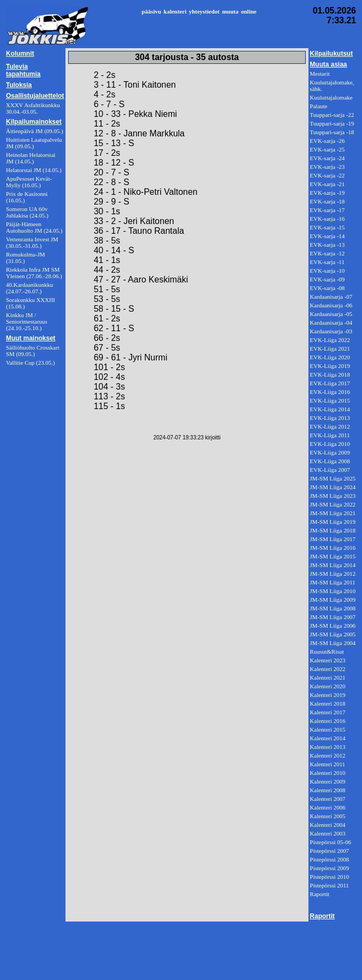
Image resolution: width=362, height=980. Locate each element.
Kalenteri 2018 (328, 703)
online (249, 11)
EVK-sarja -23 (327, 167)
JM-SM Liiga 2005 (333, 634)
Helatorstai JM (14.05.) (34, 170)
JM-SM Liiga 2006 (333, 626)
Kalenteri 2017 (328, 712)
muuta (230, 11)
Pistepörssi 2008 (330, 859)
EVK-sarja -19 (327, 193)
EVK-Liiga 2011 (330, 435)
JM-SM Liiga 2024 (333, 487)
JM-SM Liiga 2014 (333, 565)
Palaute (319, 106)
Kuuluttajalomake (331, 97)
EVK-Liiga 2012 (330, 426)
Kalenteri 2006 (328, 807)
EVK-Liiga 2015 (330, 400)
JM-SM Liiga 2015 (333, 556)
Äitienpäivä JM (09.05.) (35, 131)
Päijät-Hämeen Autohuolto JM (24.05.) (34, 227)
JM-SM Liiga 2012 (333, 574)
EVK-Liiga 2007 (330, 470)
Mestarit (320, 74)
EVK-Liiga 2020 (330, 357)
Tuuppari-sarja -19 (332, 123)
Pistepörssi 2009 (330, 868)
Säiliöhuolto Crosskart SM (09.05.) (33, 351)
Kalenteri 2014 (328, 738)
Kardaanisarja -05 (331, 314)
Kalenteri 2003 (328, 833)
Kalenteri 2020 (328, 686)
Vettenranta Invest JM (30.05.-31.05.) (32, 242)
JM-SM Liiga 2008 (333, 608)
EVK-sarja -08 (327, 288)
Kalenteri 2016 (328, 721)
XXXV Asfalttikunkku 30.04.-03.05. (33, 108)
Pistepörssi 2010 (330, 877)
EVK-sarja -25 (327, 149)
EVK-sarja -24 (327, 158)
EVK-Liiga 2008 (330, 461)
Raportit (320, 894)
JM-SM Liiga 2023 (333, 496)
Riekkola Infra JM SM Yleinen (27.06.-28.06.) (34, 273)
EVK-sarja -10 (327, 271)
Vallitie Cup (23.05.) (30, 363)
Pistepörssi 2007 (330, 851)
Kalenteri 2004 (328, 825)
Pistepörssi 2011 (330, 885)
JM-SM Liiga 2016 (333, 548)
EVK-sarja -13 (327, 245)
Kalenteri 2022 (328, 669)
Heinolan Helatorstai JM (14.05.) (31, 158)
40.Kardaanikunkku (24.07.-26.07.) (29, 288)
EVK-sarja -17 (327, 210)
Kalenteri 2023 (328, 660)
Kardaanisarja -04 (331, 323)
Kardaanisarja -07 (331, 297)
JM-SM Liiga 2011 (333, 582)
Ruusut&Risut (327, 652)
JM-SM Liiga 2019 (333, 522)
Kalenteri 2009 (328, 781)
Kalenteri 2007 (328, 799)
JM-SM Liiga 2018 (333, 530)
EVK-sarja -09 (327, 279)
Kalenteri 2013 (328, 747)
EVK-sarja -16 (327, 219)
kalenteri (175, 11)
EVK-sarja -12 (327, 253)
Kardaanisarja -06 (331, 305)
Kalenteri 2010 (328, 773)
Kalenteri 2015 (328, 729)
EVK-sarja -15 (327, 227)
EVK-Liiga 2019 (330, 366)
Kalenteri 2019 (328, 695)
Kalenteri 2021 (328, 678)
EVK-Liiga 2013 (330, 418)
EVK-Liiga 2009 (330, 452)
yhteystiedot (204, 11)
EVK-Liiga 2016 (330, 392)
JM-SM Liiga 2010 (333, 591)
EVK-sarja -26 (327, 141)
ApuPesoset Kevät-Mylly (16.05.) (29, 182)
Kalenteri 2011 (328, 764)
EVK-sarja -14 (327, 236)
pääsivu (152, 11)
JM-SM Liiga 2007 (333, 617)
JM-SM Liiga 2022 (333, 504)
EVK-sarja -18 (327, 201)
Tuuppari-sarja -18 (332, 132)
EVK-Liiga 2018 (330, 374)
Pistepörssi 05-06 (331, 842)
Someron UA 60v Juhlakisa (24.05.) (27, 212)
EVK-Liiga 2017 (330, 383)
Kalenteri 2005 (328, 816)
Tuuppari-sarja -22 (332, 115)
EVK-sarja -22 (327, 175)
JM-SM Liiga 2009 (333, 600)
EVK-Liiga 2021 (330, 348)
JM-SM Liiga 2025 (333, 478)
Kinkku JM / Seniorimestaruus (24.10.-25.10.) (27, 321)
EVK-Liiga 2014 (330, 409)
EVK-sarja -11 (327, 262)
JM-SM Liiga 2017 (333, 539)
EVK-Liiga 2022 (330, 340)
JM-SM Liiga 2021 (333, 513)
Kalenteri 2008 (328, 790)
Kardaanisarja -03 (331, 331)
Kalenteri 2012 (328, 755)
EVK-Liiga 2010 (330, 444)
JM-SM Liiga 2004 (333, 643)
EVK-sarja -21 (327, 184)
